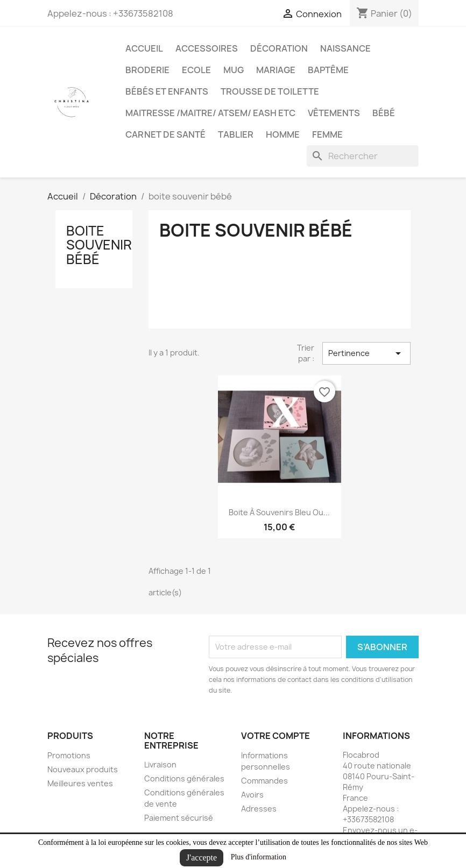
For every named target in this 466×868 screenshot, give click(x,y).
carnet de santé (165, 134)
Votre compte (276, 736)
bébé (384, 113)
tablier (236, 134)
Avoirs (252, 795)
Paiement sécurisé (179, 818)
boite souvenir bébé (99, 245)
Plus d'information (259, 857)
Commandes (264, 781)
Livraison (160, 764)
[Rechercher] (363, 156)
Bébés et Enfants (167, 91)
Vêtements (334, 113)
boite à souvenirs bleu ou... (279, 512)
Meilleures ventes (80, 783)
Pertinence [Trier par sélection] (366, 353)
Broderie (147, 70)
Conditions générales (184, 778)
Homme (283, 134)
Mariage (276, 70)
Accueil (144, 48)
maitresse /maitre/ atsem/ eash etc (210, 113)
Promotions (69, 755)
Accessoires (207, 48)
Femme (327, 134)
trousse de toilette (270, 91)
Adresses (259, 809)
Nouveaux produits (83, 769)
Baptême (328, 70)
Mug (234, 70)
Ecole (196, 70)
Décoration (279, 48)
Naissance (345, 48)
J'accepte (202, 858)
